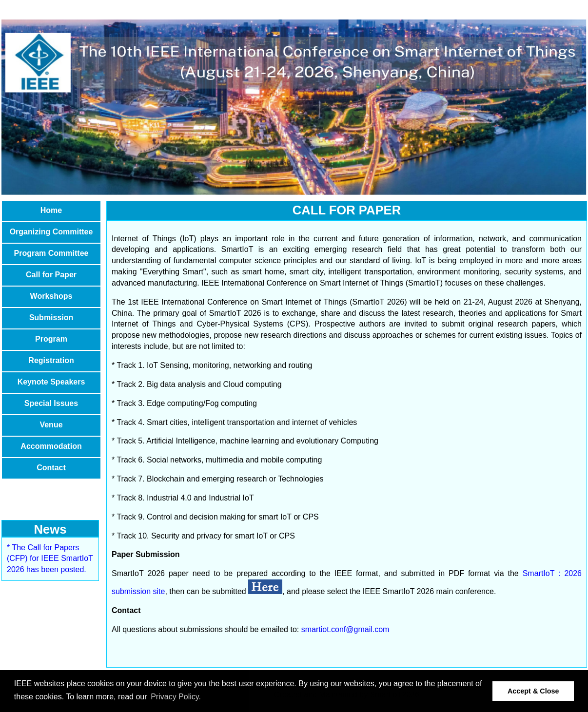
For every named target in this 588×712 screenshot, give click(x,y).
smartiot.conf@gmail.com (345, 629)
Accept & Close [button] (533, 691)
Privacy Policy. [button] (176, 697)
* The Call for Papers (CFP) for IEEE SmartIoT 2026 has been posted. (50, 559)
